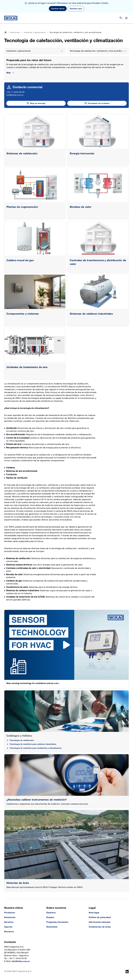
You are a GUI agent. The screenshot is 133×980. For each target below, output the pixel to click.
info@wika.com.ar (15, 95)
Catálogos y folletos (19, 736)
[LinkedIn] (127, 972)
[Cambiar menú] (126, 18)
